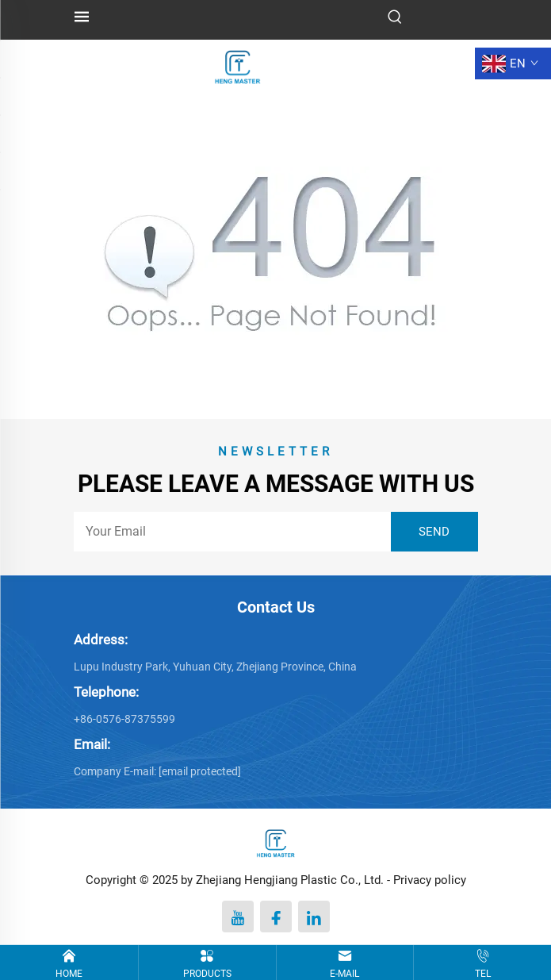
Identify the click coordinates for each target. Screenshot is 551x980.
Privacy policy (430, 880)
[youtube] (238, 917)
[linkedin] (314, 917)
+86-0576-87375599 (124, 719)
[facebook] (276, 917)
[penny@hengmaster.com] (200, 771)
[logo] (238, 62)
